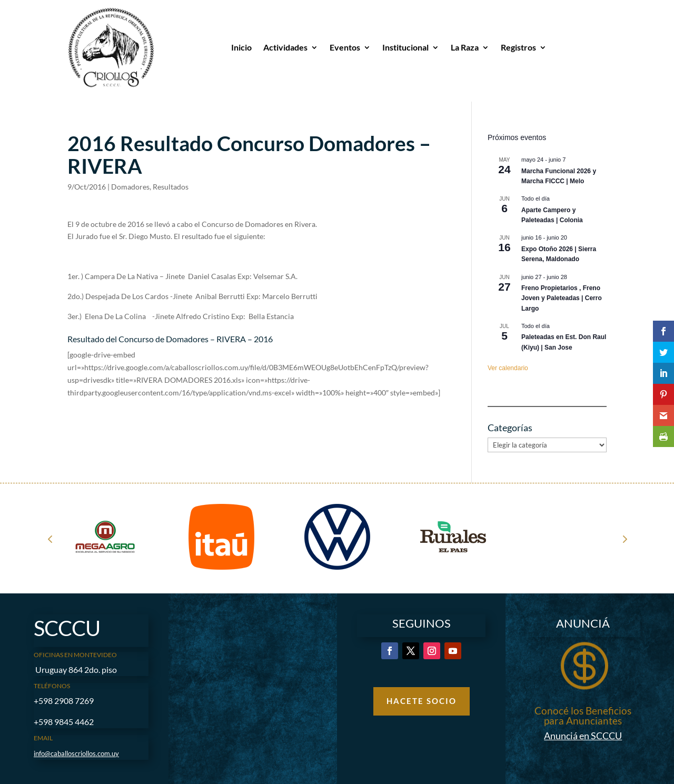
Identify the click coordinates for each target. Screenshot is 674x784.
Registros (518, 47)
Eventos (345, 47)
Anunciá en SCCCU (583, 736)
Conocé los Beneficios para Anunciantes (583, 716)
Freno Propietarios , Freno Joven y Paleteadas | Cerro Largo (562, 298)
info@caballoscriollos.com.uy (76, 753)
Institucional (405, 47)
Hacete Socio (422, 701)
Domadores (130, 187)
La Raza (465, 47)
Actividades (285, 47)
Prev (50, 539)
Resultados (171, 187)
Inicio (241, 47)
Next (624, 539)
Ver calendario (508, 368)
